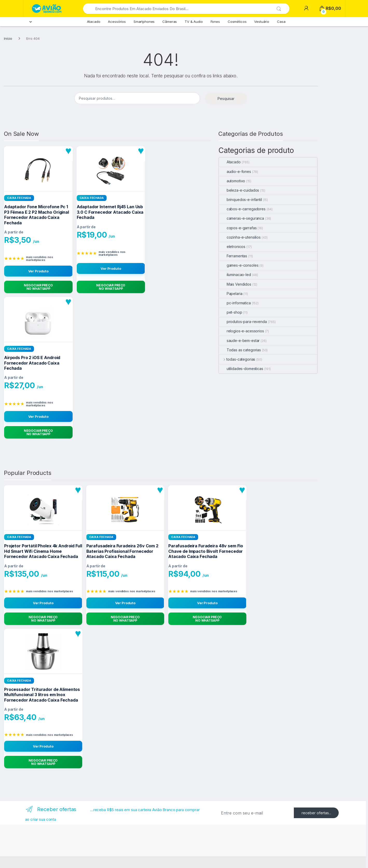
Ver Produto (38, 271)
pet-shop (231, 312)
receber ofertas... (316, 813)
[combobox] (180, 9)
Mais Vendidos (235, 284)
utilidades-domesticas (241, 369)
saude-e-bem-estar (239, 341)
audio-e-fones (235, 171)
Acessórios (117, 22)
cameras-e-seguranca (241, 218)
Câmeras (170, 22)
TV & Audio (194, 22)
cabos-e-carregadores (242, 209)
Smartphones (144, 22)
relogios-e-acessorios (241, 331)
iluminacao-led (235, 275)
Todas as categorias (240, 350)
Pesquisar (226, 99)
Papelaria (231, 294)
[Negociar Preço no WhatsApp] (38, 287)
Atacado (94, 22)
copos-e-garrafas (238, 228)
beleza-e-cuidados (239, 190)
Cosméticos (237, 22)
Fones (215, 22)
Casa (281, 22)
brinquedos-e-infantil (240, 200)
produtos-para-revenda (243, 322)
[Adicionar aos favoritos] (68, 151)
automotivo (232, 181)
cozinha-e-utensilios (240, 237)
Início (8, 38)
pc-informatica (235, 303)
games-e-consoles (239, 265)
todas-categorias (237, 359)
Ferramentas (233, 256)
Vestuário (262, 22)
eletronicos (232, 247)
